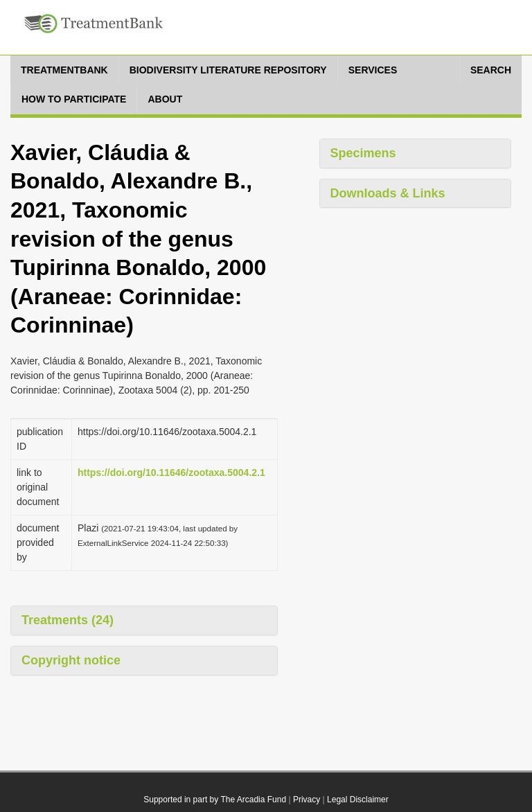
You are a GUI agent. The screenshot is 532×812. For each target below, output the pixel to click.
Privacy (307, 800)
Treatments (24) (68, 620)
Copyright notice (71, 660)
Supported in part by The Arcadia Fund (215, 800)
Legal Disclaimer (358, 800)
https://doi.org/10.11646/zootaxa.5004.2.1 (171, 473)
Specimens (363, 153)
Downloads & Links (388, 193)
